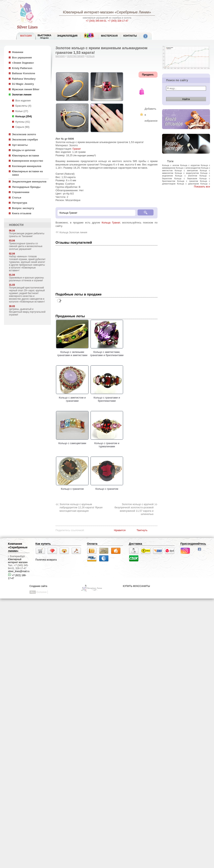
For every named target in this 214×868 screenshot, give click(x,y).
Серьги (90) (22, 127)
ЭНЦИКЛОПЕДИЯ (67, 36)
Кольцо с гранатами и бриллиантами (107, 397)
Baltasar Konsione (24, 73)
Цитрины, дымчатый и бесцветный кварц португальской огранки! (27, 312)
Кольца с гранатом (188, 181)
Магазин (60, 56)
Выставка (44, 37)
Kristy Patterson (22, 68)
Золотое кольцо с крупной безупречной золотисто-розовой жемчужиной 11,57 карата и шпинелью (134, 509)
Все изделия (23, 101)
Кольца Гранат (111, 223)
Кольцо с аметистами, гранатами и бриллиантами (107, 352)
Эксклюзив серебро (25, 140)
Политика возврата (46, 560)
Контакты (130, 36)
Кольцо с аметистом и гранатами (72, 397)
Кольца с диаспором (188, 184)
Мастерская (109, 36)
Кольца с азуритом (190, 165)
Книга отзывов (22, 213)
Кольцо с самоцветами (72, 442)
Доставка (136, 544)
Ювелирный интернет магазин (18, 561)
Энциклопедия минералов (29, 182)
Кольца (91, 56)
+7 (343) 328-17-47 (118, 21)
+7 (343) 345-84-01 (96, 21)
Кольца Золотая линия (73, 232)
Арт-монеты (20, 145)
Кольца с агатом (171, 165)
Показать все (202, 187)
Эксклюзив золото (24, 134)
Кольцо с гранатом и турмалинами (107, 443)
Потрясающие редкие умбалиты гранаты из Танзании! (27, 235)
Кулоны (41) (23, 122)
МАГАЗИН (26, 36)
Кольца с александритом (188, 168)
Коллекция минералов (27, 166)
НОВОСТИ (16, 225)
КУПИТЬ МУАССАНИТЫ (136, 586)
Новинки (18, 52)
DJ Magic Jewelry (23, 84)
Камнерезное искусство (28, 161)
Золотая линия (22, 95)
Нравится (120, 530)
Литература (20, 203)
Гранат (77, 149)
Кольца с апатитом (186, 176)
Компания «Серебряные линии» (18, 547)
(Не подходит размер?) (85, 155)
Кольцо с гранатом (72, 487)
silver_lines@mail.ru (19, 571)
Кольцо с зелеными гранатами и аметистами (72, 352)
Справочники (21, 192)
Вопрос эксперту (23, 208)
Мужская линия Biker (26, 89)
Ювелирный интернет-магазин (88, 12)
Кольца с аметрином (186, 170)
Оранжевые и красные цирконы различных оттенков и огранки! (26, 279)
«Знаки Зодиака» (23, 63)
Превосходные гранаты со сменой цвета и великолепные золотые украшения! (26, 246)
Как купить (43, 544)
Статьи (17, 198)
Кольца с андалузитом (187, 173)
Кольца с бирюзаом (186, 178)
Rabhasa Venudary (24, 79)
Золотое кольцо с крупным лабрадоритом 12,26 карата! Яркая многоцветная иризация (81, 508)
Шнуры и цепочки (24, 150)
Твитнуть (142, 530)
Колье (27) (22, 111)
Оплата (92, 544)
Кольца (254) (24, 116)
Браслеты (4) (23, 106)
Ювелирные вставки (25, 156)
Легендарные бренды (26, 187)
